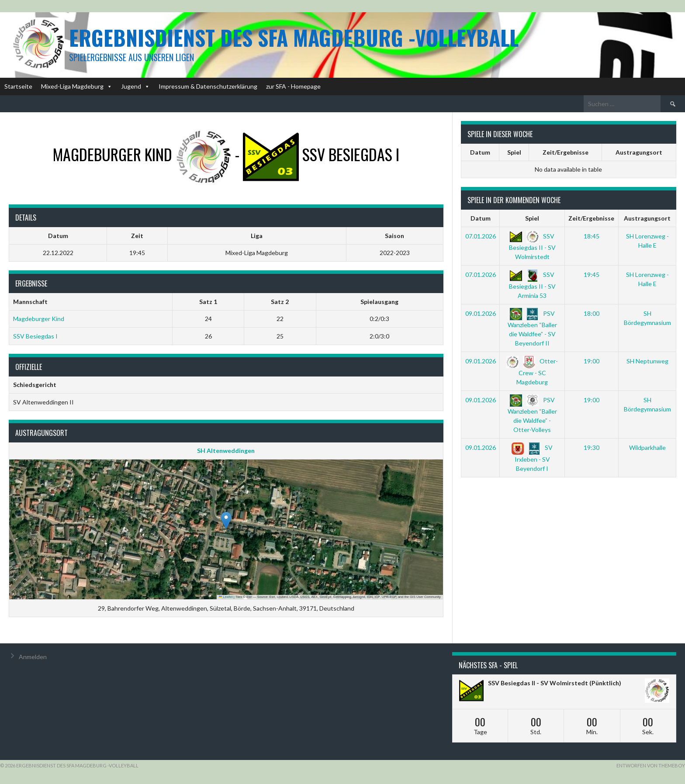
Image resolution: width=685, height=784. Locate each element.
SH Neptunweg (647, 361)
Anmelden (33, 657)
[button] (226, 520)
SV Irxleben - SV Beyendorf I (532, 458)
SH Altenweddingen (226, 451)
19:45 (592, 275)
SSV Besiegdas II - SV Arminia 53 (532, 285)
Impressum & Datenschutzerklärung (208, 86)
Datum (480, 152)
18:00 (592, 313)
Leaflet (226, 597)
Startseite (18, 86)
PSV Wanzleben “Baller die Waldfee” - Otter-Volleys (532, 415)
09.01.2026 (481, 313)
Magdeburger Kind (39, 319)
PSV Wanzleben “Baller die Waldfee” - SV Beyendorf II (532, 328)
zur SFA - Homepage (293, 86)
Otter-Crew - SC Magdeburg (532, 371)
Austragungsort (639, 152)
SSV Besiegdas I (35, 336)
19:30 (592, 447)
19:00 (592, 361)
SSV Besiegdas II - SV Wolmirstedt (532, 246)
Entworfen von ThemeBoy (651, 765)
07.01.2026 (481, 236)
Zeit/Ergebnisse (566, 152)
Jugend (135, 86)
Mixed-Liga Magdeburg (77, 86)
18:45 (592, 236)
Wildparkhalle (647, 447)
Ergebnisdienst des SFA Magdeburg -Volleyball (294, 37)
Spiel (514, 152)
